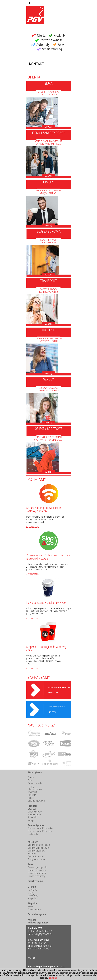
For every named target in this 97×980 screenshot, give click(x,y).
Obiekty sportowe (36, 801)
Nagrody (32, 898)
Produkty (60, 35)
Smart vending (52, 49)
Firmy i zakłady (35, 783)
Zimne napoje (34, 814)
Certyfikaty (33, 834)
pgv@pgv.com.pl (43, 934)
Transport (32, 792)
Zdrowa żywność (51, 40)
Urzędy (31, 786)
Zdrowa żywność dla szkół (40, 828)
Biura (30, 780)
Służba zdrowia (35, 789)
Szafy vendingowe (37, 859)
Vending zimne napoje (38, 848)
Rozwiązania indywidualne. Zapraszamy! (57, 709)
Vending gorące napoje (39, 845)
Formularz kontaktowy (39, 949)
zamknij (53, 978)
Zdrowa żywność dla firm (40, 831)
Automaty (43, 45)
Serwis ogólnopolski (37, 867)
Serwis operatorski (37, 873)
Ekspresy (32, 854)
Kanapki (31, 820)
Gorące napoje (35, 812)
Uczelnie (32, 795)
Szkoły (31, 798)
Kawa (30, 906)
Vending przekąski (36, 851)
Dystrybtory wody (36, 856)
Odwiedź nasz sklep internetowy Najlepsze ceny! (59, 690)
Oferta (41, 35)
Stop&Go (32, 809)
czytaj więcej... (33, 527)
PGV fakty (32, 890)
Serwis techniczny (36, 876)
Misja (30, 893)
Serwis (62, 45)
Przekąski (32, 817)
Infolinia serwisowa (37, 870)
